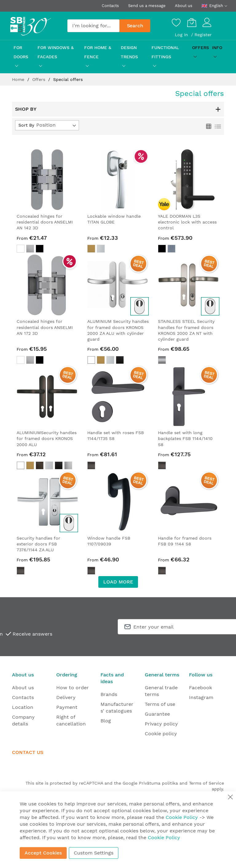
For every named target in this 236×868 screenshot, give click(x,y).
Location (23, 707)
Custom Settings (94, 853)
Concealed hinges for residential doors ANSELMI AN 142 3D (45, 222)
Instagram (201, 697)
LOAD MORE (118, 582)
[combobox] (93, 26)
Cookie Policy (182, 817)
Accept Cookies (43, 853)
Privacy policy (161, 724)
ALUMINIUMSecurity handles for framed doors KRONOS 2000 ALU (47, 439)
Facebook (201, 688)
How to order (73, 688)
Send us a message (147, 6)
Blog (106, 721)
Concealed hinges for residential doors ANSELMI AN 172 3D (45, 327)
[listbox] (47, 249)
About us (184, 6)
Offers (39, 79)
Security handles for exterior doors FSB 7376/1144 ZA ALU (38, 544)
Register (203, 35)
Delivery (66, 697)
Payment (67, 707)
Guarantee (157, 714)
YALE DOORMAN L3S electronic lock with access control (187, 222)
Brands (109, 694)
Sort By (26, 125)
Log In (182, 35)
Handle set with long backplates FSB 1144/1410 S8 (185, 439)
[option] (21, 249)
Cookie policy (161, 734)
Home (19, 79)
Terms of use (160, 704)
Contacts (110, 6)
